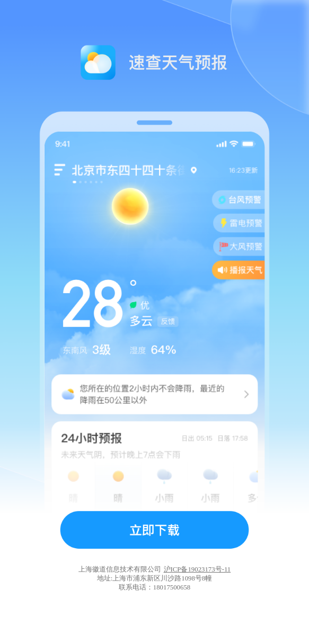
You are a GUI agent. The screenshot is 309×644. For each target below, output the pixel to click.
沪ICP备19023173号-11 (197, 569)
